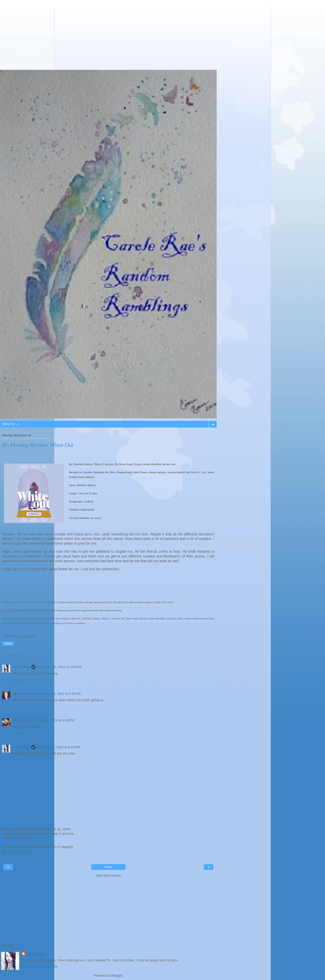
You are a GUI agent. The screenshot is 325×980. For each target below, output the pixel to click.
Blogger (117, 975)
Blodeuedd (21, 720)
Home (108, 867)
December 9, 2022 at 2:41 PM (58, 747)
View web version (108, 875)
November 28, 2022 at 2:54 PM (59, 667)
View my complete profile (40, 966)
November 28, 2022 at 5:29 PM (58, 694)
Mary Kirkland (24, 694)
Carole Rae (22, 667)
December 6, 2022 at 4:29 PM (53, 720)
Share (8, 643)
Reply (17, 680)
